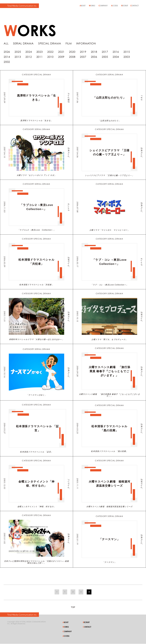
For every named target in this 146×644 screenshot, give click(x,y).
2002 (7, 62)
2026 (7, 52)
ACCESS (114, 6)
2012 (29, 57)
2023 (40, 52)
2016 (116, 52)
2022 (50, 52)
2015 (127, 52)
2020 (72, 52)
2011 (40, 57)
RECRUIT (125, 6)
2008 (72, 57)
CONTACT (135, 6)
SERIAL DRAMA (23, 43)
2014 (7, 57)
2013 (18, 57)
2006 (94, 57)
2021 (61, 52)
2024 (29, 52)
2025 (18, 52)
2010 (50, 57)
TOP (73, 610)
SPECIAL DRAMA (50, 43)
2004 (116, 57)
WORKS (92, 6)
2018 (94, 52)
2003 (127, 57)
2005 (105, 57)
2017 (105, 52)
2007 (83, 57)
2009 (61, 57)
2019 (83, 52)
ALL (6, 43)
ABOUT (83, 6)
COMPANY (103, 6)
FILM (69, 43)
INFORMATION (87, 43)
